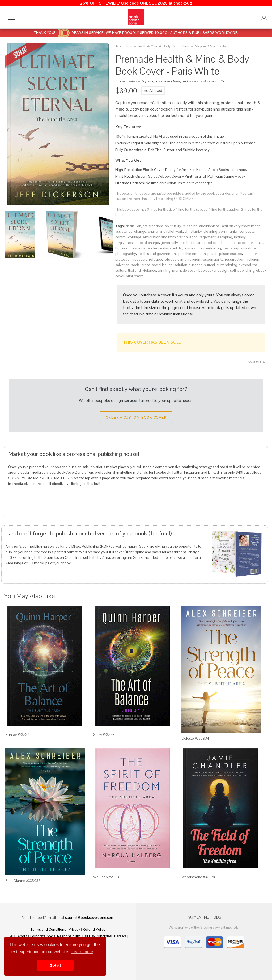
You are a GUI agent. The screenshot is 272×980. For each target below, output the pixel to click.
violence (149, 270)
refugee (156, 259)
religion (194, 259)
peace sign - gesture (239, 248)
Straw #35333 (104, 735)
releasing (190, 226)
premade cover (184, 270)
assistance (124, 231)
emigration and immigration (165, 237)
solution (181, 265)
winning (164, 270)
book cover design (213, 270)
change (140, 231)
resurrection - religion (242, 259)
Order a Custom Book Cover (136, 417)
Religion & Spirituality (210, 46)
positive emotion (192, 254)
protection (124, 259)
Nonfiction (124, 46)
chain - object (136, 226)
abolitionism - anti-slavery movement (229, 226)
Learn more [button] (82, 952)
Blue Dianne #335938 (23, 881)
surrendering (227, 265)
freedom (156, 226)
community (228, 231)
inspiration (194, 248)
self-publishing (242, 270)
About (22, 936)
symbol (245, 265)
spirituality (173, 226)
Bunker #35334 (18, 735)
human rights (126, 248)
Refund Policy (94, 929)
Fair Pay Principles (97, 936)
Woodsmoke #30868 (199, 877)
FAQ (12, 936)
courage (135, 237)
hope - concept (234, 243)
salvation (122, 265)
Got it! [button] (55, 965)
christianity (193, 231)
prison (212, 254)
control (121, 237)
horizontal (256, 243)
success (196, 265)
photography (126, 254)
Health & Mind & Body (154, 46)
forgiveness (125, 243)
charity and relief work (165, 231)
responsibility (213, 259)
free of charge (148, 243)
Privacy (74, 929)
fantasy (240, 237)
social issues (162, 265)
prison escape (231, 254)
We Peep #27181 (107, 877)
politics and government (157, 254)
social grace (141, 265)
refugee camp (175, 259)
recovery (140, 259)
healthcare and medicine (200, 243)
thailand (134, 270)
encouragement (203, 237)
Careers (120, 936)
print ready (134, 276)
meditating (212, 248)
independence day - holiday (161, 248)
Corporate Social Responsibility (55, 936)
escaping (225, 237)
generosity (169, 243)
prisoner (250, 254)
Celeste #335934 (195, 738)
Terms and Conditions (48, 929)
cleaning (210, 231)
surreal (209, 265)
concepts (247, 231)
